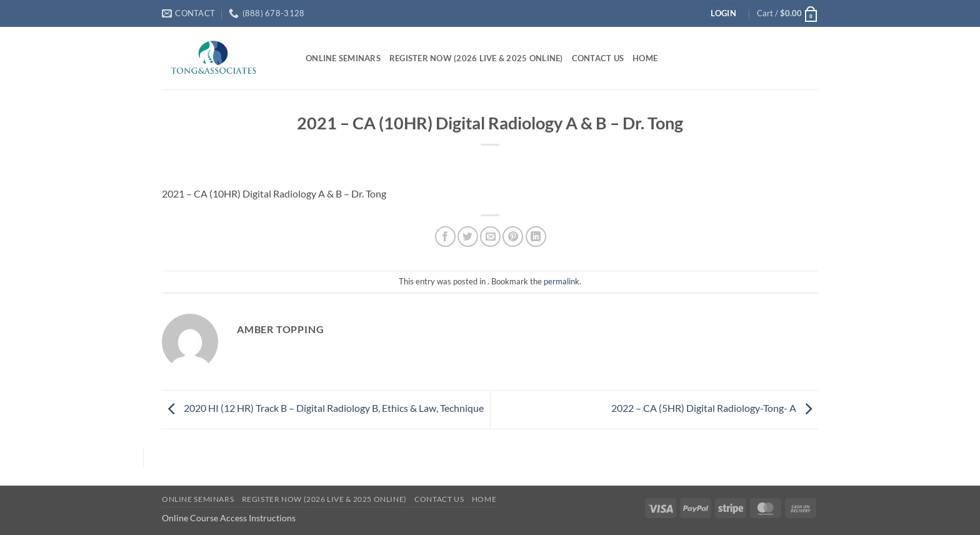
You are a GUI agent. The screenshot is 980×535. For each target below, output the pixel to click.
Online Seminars (343, 58)
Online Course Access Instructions (229, 518)
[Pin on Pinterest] (513, 237)
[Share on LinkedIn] (536, 237)
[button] (723, 13)
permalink (562, 281)
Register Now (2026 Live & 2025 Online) (476, 58)
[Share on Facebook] (445, 237)
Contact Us (598, 58)
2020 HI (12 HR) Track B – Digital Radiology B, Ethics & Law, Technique (323, 408)
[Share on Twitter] (468, 237)
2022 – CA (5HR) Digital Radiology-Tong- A (715, 408)
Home (645, 58)
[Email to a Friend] (490, 237)
